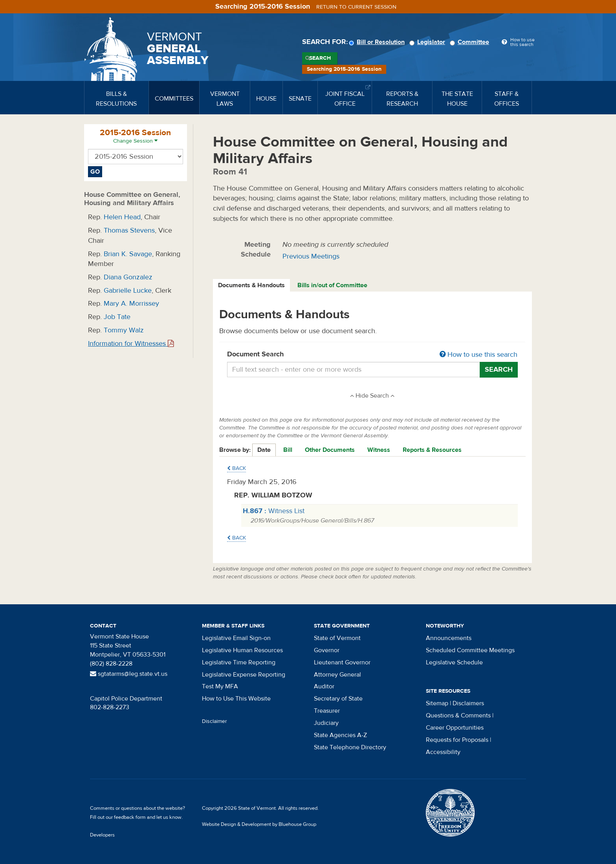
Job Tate (117, 317)
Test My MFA (220, 686)
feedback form (130, 817)
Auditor (324, 686)
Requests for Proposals (457, 740)
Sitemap (437, 703)
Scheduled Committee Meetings (470, 650)
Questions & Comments (458, 715)
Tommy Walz (124, 330)
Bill (288, 450)
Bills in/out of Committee (332, 285)
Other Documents (330, 450)
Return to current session (356, 7)
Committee (471, 42)
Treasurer (327, 711)
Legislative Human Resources (242, 650)
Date (264, 450)
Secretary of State (338, 699)
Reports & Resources (432, 450)
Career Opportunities (455, 728)
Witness (379, 450)
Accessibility (443, 752)
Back (236, 468)
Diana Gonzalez (128, 277)
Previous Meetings (311, 256)
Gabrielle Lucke (128, 291)
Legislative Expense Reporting (244, 675)
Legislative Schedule (454, 662)
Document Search (373, 355)
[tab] (252, 285)
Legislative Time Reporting (239, 662)
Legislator (428, 42)
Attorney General (337, 675)
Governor (327, 650)
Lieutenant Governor (342, 662)
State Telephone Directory (350, 747)
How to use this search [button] (478, 355)
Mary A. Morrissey (131, 304)
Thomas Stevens (129, 230)
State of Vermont (337, 638)
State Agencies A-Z (340, 735)
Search (320, 58)
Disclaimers (468, 703)
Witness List (274, 511)
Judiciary (326, 723)
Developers (102, 835)
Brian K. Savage (128, 254)
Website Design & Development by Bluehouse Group (259, 824)
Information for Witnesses (131, 344)
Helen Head (122, 217)
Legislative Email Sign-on (236, 638)
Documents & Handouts (251, 285)
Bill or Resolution (378, 42)
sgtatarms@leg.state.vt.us (129, 674)
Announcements (449, 638)
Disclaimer (214, 721)
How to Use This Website (236, 699)
